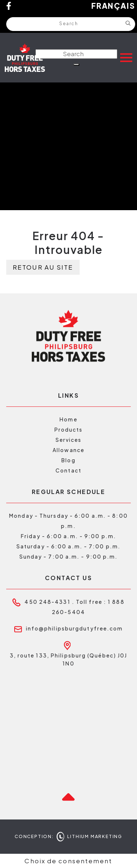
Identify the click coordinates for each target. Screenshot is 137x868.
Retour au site (43, 267)
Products (69, 429)
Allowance (68, 450)
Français (113, 6)
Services (69, 440)
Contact (68, 470)
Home (68, 419)
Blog (68, 460)
